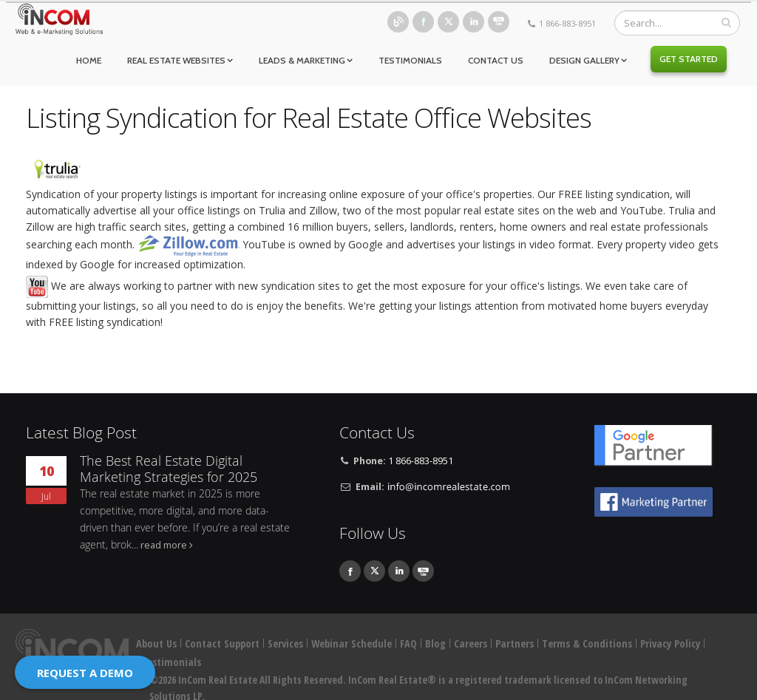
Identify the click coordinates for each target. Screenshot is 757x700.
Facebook (423, 22)
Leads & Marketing (302, 60)
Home (89, 60)
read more (164, 545)
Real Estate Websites (176, 60)
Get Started (689, 59)
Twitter (448, 22)
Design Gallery (584, 60)
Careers (471, 643)
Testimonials (410, 60)
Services (285, 643)
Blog (398, 22)
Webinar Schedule (352, 643)
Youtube (499, 22)
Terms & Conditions (587, 643)
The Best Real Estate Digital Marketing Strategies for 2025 (169, 469)
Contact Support (222, 643)
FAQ (408, 643)
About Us (156, 643)
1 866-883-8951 (567, 23)
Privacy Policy (670, 643)
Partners (515, 643)
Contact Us (496, 60)
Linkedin (473, 22)
